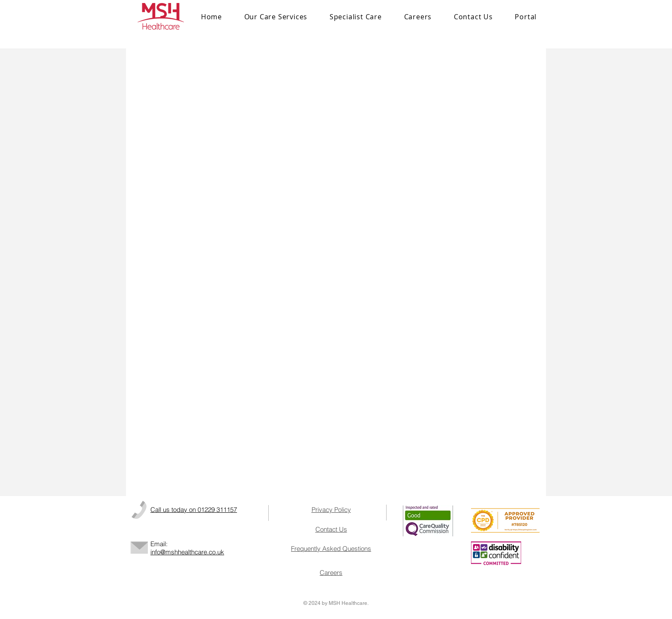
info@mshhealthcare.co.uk (187, 552)
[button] (356, 17)
